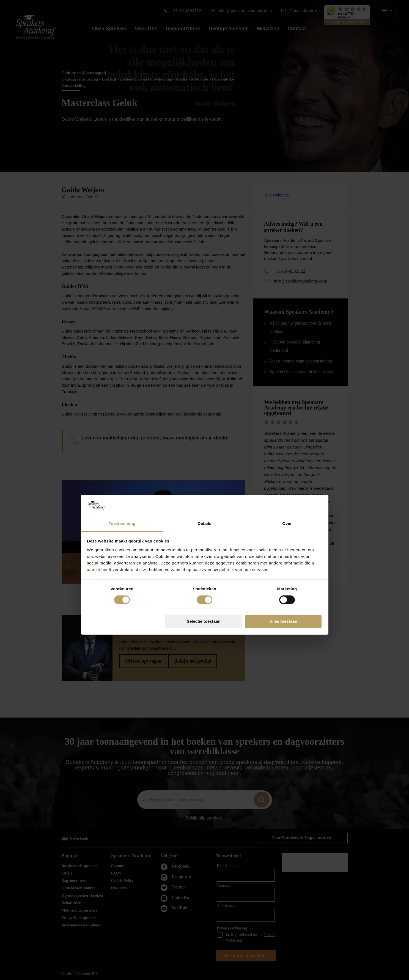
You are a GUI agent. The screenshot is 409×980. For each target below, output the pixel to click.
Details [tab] (205, 449)
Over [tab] (287, 449)
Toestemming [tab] (122, 449)
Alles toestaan (283, 547)
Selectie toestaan (204, 547)
